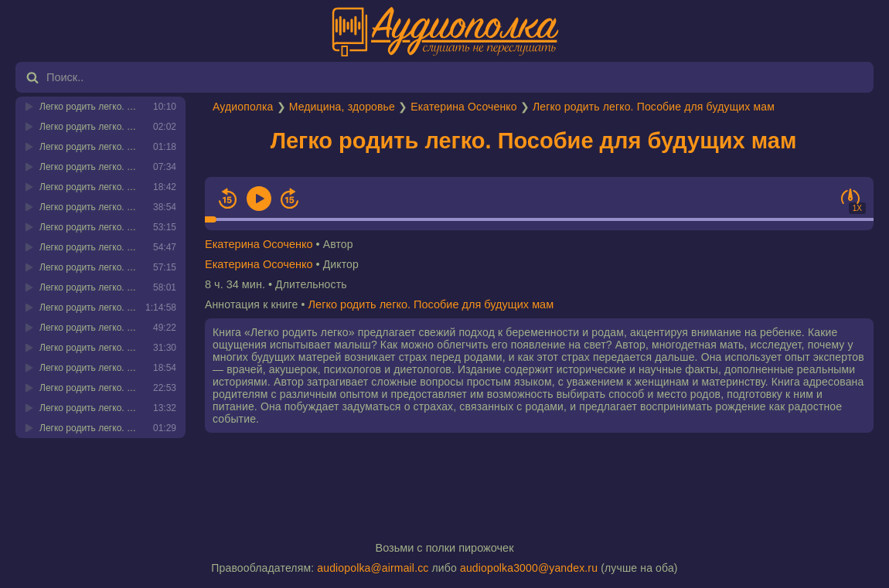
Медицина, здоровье (342, 107)
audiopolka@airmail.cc (373, 568)
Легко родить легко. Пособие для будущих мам (654, 107)
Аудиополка (243, 107)
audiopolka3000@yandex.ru (529, 568)
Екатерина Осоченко (463, 107)
